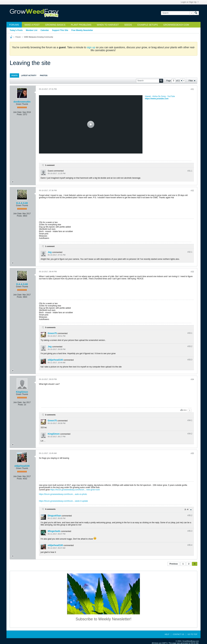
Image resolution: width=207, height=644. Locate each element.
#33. (190, 333)
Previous (174, 564)
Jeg (50, 252)
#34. (190, 420)
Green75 (52, 333)
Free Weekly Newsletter (82, 30)
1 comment (50, 165)
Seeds (128, 25)
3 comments (50, 327)
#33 (192, 272)
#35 (192, 453)
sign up (91, 47)
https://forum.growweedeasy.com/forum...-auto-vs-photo (63, 494)
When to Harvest (108, 25)
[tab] (14, 75)
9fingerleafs (54, 531)
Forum (18, 37)
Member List (32, 30)
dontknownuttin (22, 102)
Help (167, 634)
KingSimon (22, 392)
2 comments (50, 415)
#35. (190, 515)
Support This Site (60, 30)
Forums (14, 25)
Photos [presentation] (44, 75)
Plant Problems (81, 25)
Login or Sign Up (190, 2)
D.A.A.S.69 (22, 203)
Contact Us (178, 634)
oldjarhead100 (55, 360)
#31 (192, 89)
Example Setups (148, 25)
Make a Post (32, 25)
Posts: (19, 114)
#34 (192, 379)
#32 (192, 191)
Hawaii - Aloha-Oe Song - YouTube (160, 96)
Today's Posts (16, 30)
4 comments (50, 509)
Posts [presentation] (14, 75)
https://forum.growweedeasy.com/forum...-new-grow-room (75, 490)
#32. (190, 252)
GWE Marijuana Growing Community (38, 37)
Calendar (45, 30)
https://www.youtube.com (157, 99)
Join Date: (18, 112)
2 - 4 (187, 510)
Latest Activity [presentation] (29, 75)
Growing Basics (55, 25)
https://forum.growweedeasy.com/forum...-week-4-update (63, 501)
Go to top (192, 634)
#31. (190, 171)
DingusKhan (54, 516)
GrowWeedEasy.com (176, 25)
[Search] (177, 13)
